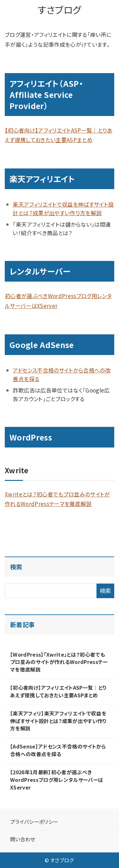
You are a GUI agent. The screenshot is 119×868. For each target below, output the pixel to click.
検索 (16, 567)
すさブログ (60, 10)
